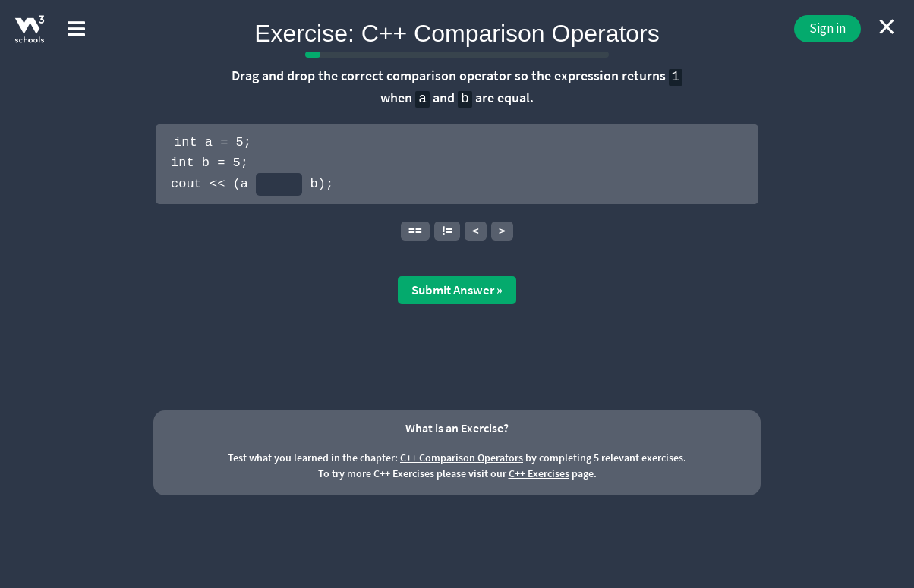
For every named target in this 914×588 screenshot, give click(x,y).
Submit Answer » (457, 290)
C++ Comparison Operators (462, 458)
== (415, 231)
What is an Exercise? (457, 428)
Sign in (827, 28)
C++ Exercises (539, 473)
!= (447, 231)
